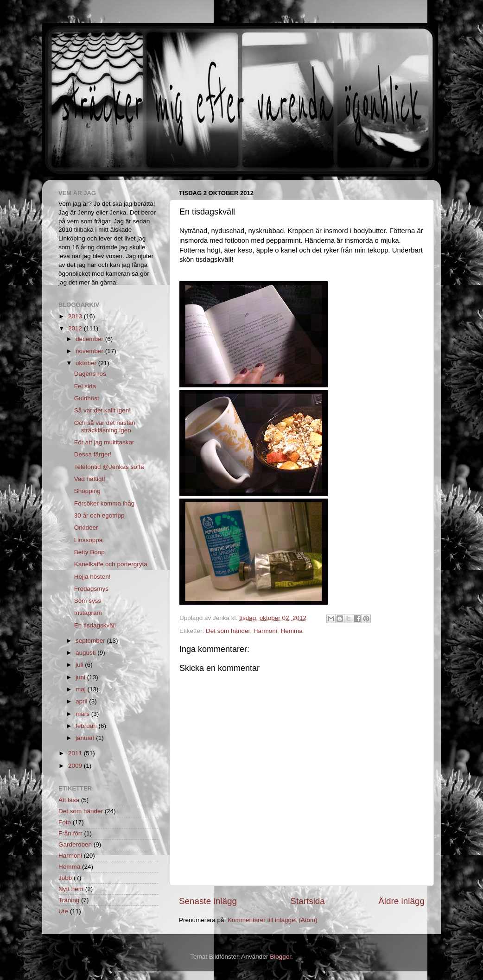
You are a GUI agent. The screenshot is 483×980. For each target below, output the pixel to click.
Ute (63, 911)
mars (83, 714)
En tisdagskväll (95, 625)
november (90, 351)
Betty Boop (89, 552)
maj (82, 689)
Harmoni (265, 631)
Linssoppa (89, 540)
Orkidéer (86, 528)
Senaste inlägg (208, 901)
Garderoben (75, 844)
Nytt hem (71, 889)
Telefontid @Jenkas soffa (109, 467)
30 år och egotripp (99, 515)
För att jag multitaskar (104, 442)
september (91, 641)
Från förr (70, 833)
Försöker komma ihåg (105, 503)
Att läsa (69, 800)
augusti (86, 653)
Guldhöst (87, 398)
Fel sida (85, 386)
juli (80, 665)
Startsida (308, 901)
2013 (76, 316)
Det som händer (228, 631)
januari (86, 738)
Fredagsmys (91, 589)
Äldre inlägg (401, 901)
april (82, 701)
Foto (65, 822)
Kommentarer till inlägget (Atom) (273, 920)
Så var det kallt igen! (102, 410)
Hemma (291, 631)
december (90, 339)
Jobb (65, 878)
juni (81, 677)
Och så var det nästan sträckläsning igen (105, 427)
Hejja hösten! (92, 577)
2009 (76, 766)
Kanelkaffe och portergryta (111, 564)
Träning (69, 900)
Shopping (87, 491)
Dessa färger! (93, 454)
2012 (76, 328)
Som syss (88, 601)
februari (87, 726)
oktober (87, 363)
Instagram (88, 613)
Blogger (280, 957)
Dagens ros (90, 374)
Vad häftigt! (90, 479)
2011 (76, 753)
